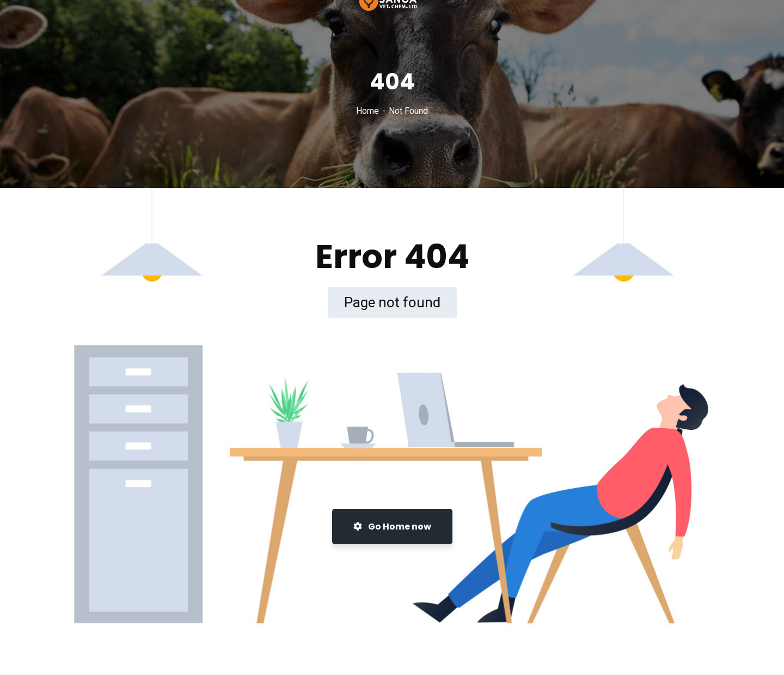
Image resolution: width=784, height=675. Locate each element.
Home (367, 111)
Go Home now (392, 527)
